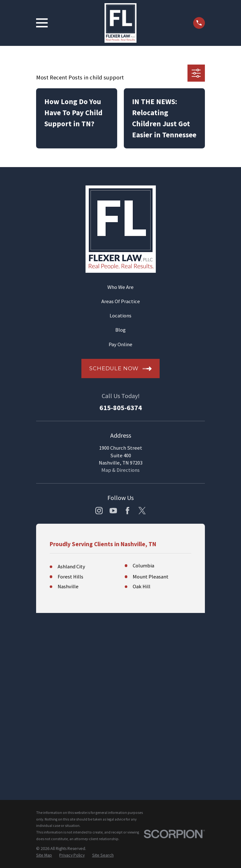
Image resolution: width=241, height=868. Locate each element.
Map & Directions (120, 470)
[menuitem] (44, 687)
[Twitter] (142, 511)
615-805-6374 (121, 408)
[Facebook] (127, 511)
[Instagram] (99, 511)
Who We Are (120, 287)
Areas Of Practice (121, 301)
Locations (120, 316)
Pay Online (120, 344)
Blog (120, 330)
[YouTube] (113, 511)
